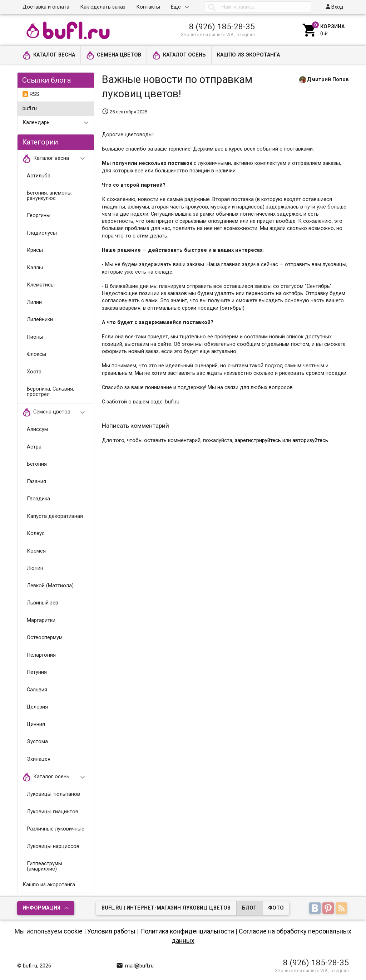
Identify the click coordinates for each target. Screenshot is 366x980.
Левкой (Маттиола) (50, 586)
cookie (73, 931)
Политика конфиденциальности (187, 931)
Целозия (37, 707)
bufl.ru (30, 109)
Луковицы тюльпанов (53, 794)
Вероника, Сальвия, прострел (50, 392)
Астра (34, 447)
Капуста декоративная (55, 516)
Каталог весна (49, 55)
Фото (276, 908)
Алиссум (37, 429)
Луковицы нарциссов (53, 846)
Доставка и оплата (46, 7)
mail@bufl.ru (135, 966)
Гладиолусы (42, 233)
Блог (249, 908)
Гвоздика (38, 499)
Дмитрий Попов (328, 80)
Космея (36, 551)
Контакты (148, 7)
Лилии (34, 302)
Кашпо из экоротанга (248, 55)
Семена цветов (114, 55)
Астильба (39, 176)
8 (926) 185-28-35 (222, 26)
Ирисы (35, 250)
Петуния (37, 672)
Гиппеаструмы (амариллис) (44, 866)
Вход (334, 7)
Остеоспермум (45, 638)
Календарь (36, 122)
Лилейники (40, 320)
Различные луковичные (56, 829)
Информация (41, 908)
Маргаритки (41, 620)
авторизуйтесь (310, 440)
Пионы (35, 337)
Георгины (39, 215)
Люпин (35, 568)
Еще (176, 7)
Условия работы (111, 931)
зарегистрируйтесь (258, 440)
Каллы (35, 268)
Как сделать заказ (103, 7)
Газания (36, 482)
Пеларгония (41, 655)
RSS (31, 94)
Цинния (36, 724)
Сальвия (37, 690)
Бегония (37, 464)
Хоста (34, 372)
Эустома (37, 742)
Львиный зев (43, 603)
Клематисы (41, 285)
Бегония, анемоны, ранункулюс (50, 196)
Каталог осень (179, 55)
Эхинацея (39, 759)
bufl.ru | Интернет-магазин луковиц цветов (166, 908)
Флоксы (36, 354)
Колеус (36, 533)
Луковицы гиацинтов (53, 812)
